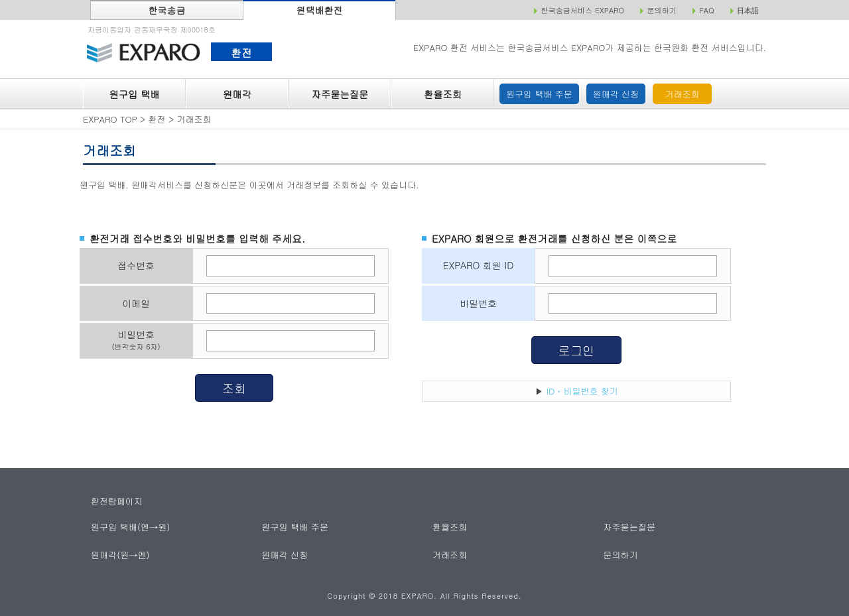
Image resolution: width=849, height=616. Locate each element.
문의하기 (621, 555)
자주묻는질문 (340, 94)
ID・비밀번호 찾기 (582, 391)
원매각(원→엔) (120, 555)
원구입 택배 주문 (539, 94)
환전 (241, 52)
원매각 (237, 94)
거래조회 (683, 94)
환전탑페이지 (117, 501)
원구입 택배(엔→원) (130, 527)
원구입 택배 (134, 94)
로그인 (577, 350)
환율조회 (443, 94)
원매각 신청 (616, 94)
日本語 (748, 11)
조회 (234, 388)
